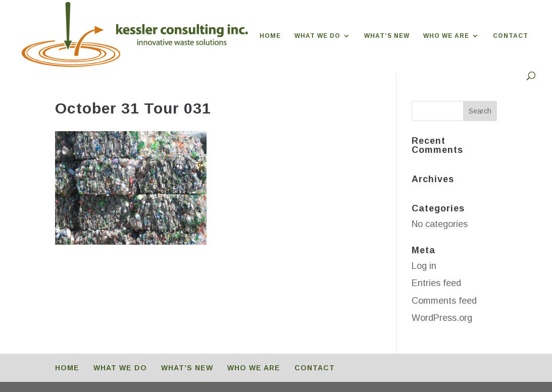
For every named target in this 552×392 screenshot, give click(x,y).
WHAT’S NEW (387, 36)
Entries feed (436, 283)
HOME (270, 36)
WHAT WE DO (317, 36)
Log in (424, 266)
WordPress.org (442, 318)
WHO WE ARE (446, 36)
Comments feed (444, 301)
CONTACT (511, 36)
